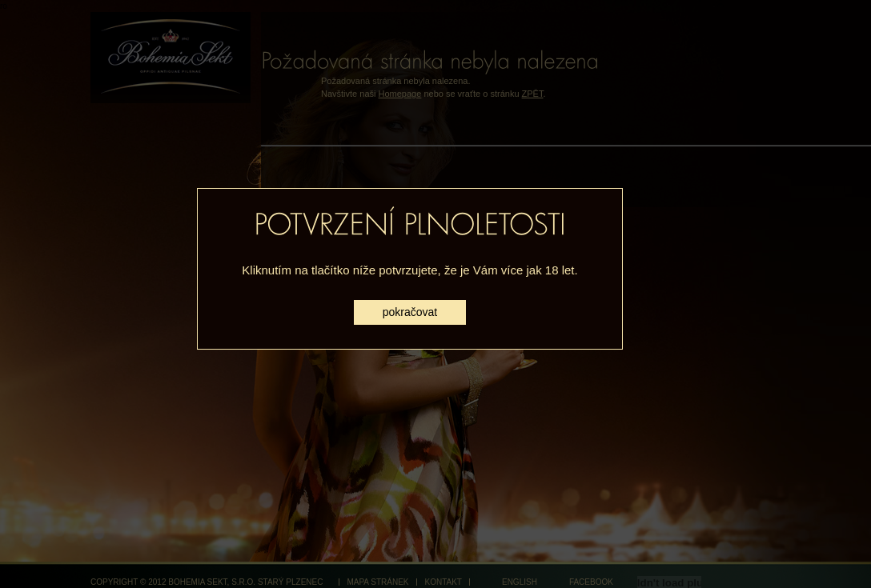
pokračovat (410, 312)
